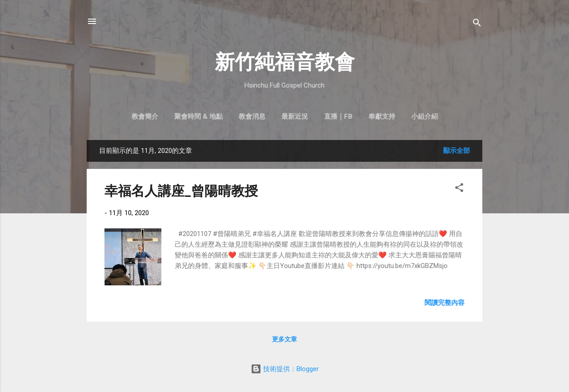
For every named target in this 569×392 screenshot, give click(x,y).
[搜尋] (477, 24)
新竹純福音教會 (285, 62)
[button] (459, 189)
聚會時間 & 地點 (198, 116)
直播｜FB (338, 116)
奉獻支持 (382, 116)
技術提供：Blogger (285, 369)
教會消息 (252, 116)
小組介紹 (425, 116)
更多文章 (284, 339)
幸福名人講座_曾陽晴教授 (181, 191)
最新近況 (295, 116)
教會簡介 (145, 116)
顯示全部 (457, 151)
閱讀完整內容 (445, 303)
